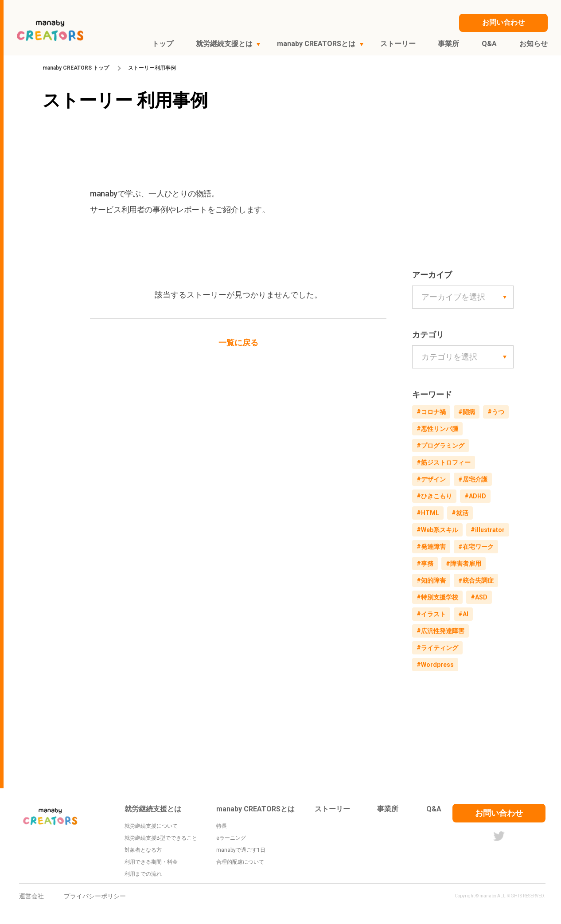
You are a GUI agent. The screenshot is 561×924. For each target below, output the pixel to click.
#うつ (496, 412)
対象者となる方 (143, 850)
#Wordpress (435, 665)
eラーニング (231, 838)
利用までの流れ (143, 874)
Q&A (434, 809)
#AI (463, 614)
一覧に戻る (238, 343)
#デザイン (431, 479)
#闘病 (467, 412)
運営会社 (31, 896)
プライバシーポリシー (95, 896)
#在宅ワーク (476, 547)
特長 (222, 826)
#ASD (479, 597)
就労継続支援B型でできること (161, 838)
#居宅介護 (473, 479)
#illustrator (488, 530)
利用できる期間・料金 (151, 862)
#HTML (428, 513)
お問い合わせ (499, 813)
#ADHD (475, 496)
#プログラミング (440, 446)
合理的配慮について (240, 862)
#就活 (460, 513)
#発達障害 (431, 547)
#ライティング (437, 648)
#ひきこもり (434, 496)
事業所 (388, 809)
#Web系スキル (437, 530)
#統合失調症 (476, 580)
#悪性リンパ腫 (437, 429)
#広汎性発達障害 (440, 631)
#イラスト (431, 614)
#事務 (425, 564)
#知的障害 (431, 580)
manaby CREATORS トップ (76, 68)
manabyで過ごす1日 (241, 850)
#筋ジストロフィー (444, 462)
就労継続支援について (151, 826)
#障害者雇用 (464, 564)
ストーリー (332, 809)
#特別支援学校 (437, 597)
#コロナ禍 (431, 412)
